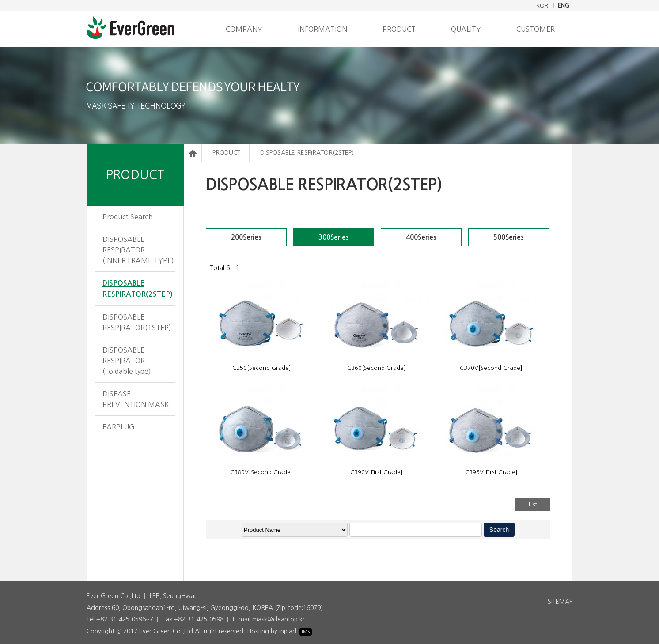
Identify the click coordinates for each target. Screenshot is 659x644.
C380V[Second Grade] (261, 472)
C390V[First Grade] (377, 472)
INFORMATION (322, 29)
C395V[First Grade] (491, 472)
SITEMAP (560, 602)
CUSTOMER (536, 29)
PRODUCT (399, 29)
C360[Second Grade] (377, 368)
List (533, 504)
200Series (246, 237)
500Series (509, 237)
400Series (421, 237)
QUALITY (466, 29)
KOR (542, 6)
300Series (334, 237)
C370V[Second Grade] (491, 368)
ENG (563, 6)
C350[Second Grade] (262, 368)
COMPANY (244, 29)
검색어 (184, 144)
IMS (306, 632)
